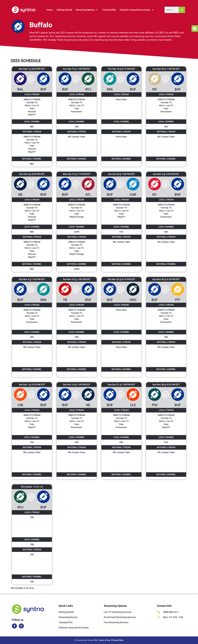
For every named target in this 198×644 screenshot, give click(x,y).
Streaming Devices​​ (68, 617)
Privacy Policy (117, 640)
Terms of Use (104, 640)
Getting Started (64, 10)
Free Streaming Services (116, 622)
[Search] (182, 10)
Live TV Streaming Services (118, 612)
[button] (195, 29)
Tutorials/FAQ (109, 10)
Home (50, 10)
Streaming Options (87, 10)
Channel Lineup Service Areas (137, 10)
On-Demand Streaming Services (120, 617)
